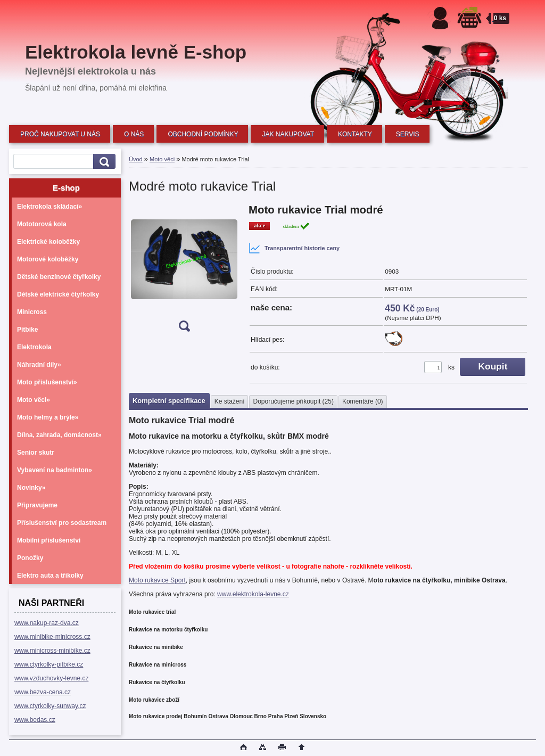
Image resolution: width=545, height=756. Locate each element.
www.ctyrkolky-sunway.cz (50, 706)
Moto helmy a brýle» (48, 417)
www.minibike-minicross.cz (52, 637)
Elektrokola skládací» (49, 207)
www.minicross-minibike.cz (52, 651)
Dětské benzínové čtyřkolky (59, 277)
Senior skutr (36, 453)
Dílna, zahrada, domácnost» (59, 435)
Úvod (136, 159)
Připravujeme (37, 505)
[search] (103, 162)
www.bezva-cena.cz (43, 692)
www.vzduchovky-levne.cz (51, 678)
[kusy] (433, 367)
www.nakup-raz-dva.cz (47, 623)
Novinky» (31, 488)
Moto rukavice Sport (157, 580)
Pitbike (27, 330)
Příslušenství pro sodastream (62, 523)
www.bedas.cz (35, 720)
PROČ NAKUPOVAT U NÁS (60, 134)
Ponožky (30, 558)
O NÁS (134, 134)
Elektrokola (34, 347)
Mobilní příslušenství (49, 540)
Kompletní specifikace (169, 401)
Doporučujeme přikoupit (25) (293, 401)
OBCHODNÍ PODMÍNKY (203, 134)
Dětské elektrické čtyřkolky (58, 294)
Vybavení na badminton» (55, 470)
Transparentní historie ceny (294, 248)
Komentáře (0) (363, 401)
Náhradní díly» (39, 365)
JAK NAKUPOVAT (288, 134)
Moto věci (162, 159)
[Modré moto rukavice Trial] (184, 271)
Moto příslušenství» (47, 382)
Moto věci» (34, 400)
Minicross (32, 312)
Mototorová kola (42, 224)
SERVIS (408, 134)
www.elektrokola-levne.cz (253, 594)
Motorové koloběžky (48, 259)
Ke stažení (230, 401)
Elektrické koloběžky (48, 242)
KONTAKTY (355, 134)
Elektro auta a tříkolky (50, 576)
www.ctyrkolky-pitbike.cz (49, 664)
